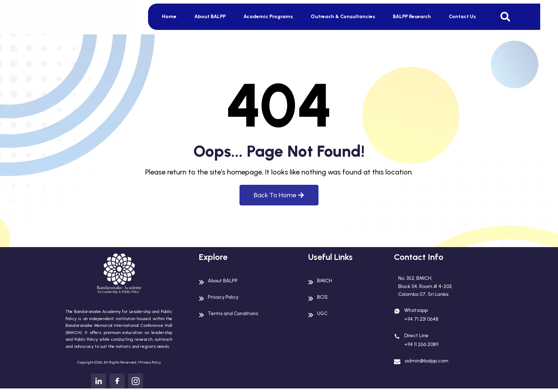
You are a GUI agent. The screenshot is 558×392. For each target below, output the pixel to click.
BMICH (325, 280)
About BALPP (210, 17)
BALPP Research (412, 17)
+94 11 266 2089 (424, 350)
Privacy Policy (150, 362)
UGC (323, 313)
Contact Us (462, 17)
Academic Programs (268, 17)
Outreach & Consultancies (343, 17)
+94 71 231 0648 (424, 323)
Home (169, 17)
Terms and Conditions (237, 313)
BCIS (323, 297)
